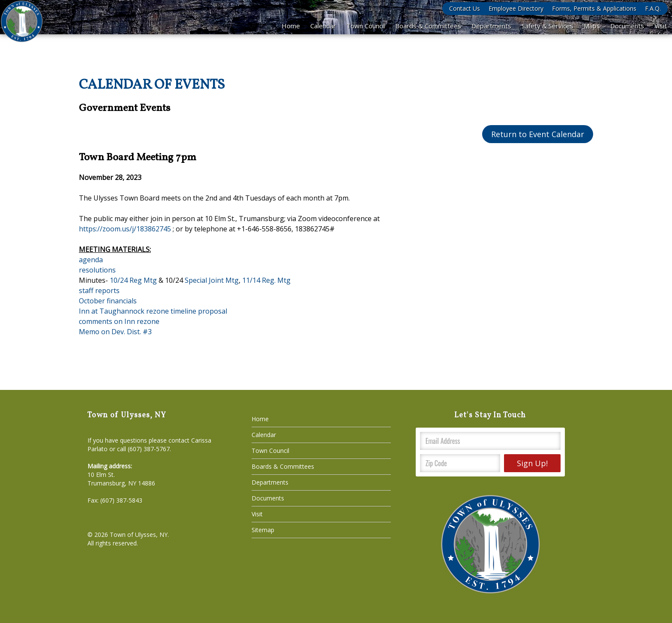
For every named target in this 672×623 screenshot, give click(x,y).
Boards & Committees (428, 26)
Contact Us (465, 8)
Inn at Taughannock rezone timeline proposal (153, 311)
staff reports (99, 291)
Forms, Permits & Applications (594, 8)
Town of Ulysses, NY (139, 535)
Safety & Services (547, 26)
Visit (661, 26)
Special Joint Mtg (212, 280)
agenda (91, 260)
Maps (592, 26)
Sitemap (263, 530)
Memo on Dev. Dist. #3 (115, 332)
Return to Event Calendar (538, 134)
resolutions (97, 270)
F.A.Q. (653, 8)
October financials (108, 301)
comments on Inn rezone (119, 321)
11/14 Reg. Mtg (266, 280)
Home (291, 26)
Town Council (366, 26)
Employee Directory (516, 8)
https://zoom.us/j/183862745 (125, 229)
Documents (627, 26)
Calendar (323, 26)
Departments (491, 26)
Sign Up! (532, 463)
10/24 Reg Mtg (132, 280)
